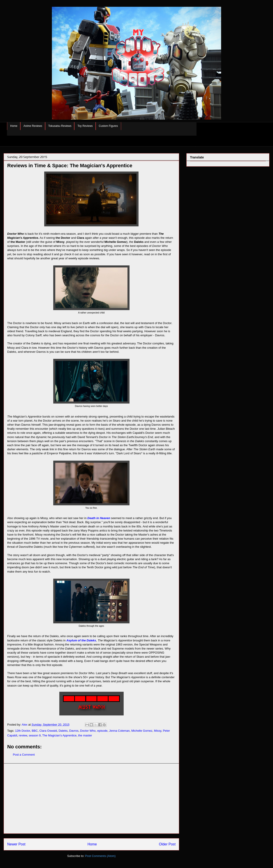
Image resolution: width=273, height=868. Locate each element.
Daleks (63, 731)
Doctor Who (88, 731)
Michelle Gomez (142, 731)
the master (85, 735)
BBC (35, 731)
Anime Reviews (33, 126)
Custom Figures (108, 126)
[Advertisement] (91, 798)
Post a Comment (24, 755)
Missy (157, 731)
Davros (74, 731)
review (23, 735)
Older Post (167, 844)
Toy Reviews (85, 126)
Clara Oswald (48, 731)
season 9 (35, 735)
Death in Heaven (99, 518)
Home (14, 126)
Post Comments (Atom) (100, 856)
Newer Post (16, 844)
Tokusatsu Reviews (60, 126)
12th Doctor (23, 731)
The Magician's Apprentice (59, 735)
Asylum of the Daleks (81, 640)
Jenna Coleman (119, 731)
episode (102, 731)
